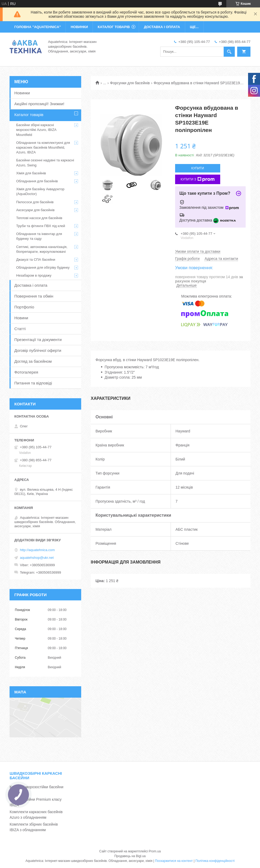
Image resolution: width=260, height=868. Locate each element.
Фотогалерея (26, 372)
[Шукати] (229, 52)
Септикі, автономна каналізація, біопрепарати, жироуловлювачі (42, 249)
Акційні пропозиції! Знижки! (39, 104)
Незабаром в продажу (34, 275)
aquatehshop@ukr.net (37, 558)
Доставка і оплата (31, 285)
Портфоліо (24, 307)
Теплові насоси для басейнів (39, 218)
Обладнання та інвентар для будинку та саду (39, 236)
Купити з (198, 179)
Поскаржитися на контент (174, 861)
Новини (21, 318)
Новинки (22, 93)
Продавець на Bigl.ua (130, 856)
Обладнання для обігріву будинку (43, 267)
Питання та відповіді (33, 383)
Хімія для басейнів (31, 173)
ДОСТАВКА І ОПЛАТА (162, 27)
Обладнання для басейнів (37, 181)
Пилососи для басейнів (35, 202)
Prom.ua (155, 851)
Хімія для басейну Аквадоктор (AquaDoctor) (40, 191)
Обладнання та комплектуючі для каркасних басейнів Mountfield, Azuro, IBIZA (43, 147)
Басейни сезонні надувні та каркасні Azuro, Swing (45, 163)
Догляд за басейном (33, 361)
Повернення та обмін (34, 296)
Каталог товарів (29, 115)
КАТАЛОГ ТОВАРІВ (114, 27)
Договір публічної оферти (38, 350)
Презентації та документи (38, 340)
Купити (198, 168)
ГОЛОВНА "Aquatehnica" (38, 27)
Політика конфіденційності (215, 861)
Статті (20, 329)
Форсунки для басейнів (130, 83)
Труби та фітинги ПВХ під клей (41, 226)
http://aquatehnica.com (37, 550)
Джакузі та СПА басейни (36, 260)
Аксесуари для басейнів (35, 210)
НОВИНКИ (79, 27)
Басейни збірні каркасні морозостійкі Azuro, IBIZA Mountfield (36, 130)
